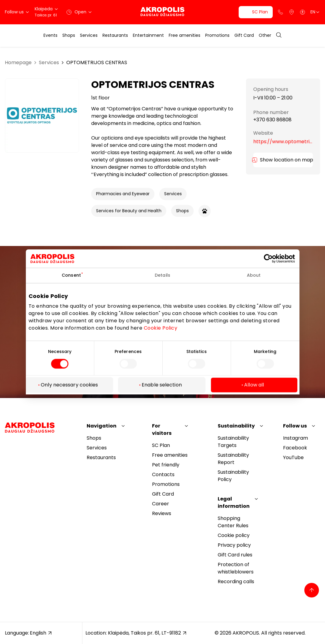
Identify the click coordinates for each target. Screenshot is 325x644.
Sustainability (236, 426)
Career (161, 504)
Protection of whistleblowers (236, 568)
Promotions (217, 35)
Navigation (102, 426)
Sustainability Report (233, 459)
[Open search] (279, 35)
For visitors (162, 429)
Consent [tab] (71, 275)
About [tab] (254, 275)
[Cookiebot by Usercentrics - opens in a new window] (273, 258)
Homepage (18, 62)
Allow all (254, 385)
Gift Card (244, 35)
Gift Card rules (235, 555)
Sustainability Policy (233, 476)
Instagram (296, 438)
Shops (69, 35)
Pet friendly (166, 465)
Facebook (295, 448)
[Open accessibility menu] (303, 12)
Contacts (163, 474)
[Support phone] (281, 12)
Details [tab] (162, 275)
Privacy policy (234, 545)
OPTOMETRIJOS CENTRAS (97, 62)
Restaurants (115, 35)
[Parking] (292, 12)
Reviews (162, 513)
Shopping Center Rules (233, 522)
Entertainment (148, 35)
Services (89, 35)
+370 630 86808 (272, 120)
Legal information (234, 502)
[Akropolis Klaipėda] (162, 12)
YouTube (293, 457)
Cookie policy (234, 535)
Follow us (295, 426)
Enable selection (162, 385)
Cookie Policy (161, 328)
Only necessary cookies (69, 385)
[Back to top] (312, 590)
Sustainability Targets (233, 442)
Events (50, 35)
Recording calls (236, 582)
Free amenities (185, 35)
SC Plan (161, 445)
